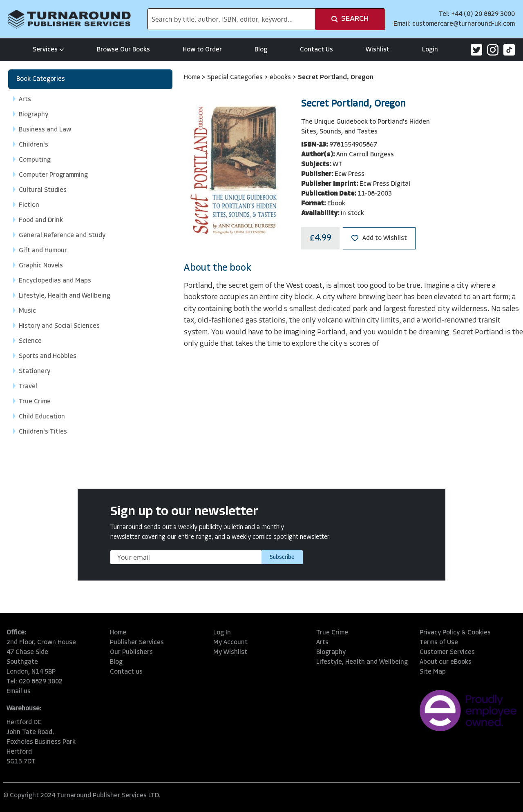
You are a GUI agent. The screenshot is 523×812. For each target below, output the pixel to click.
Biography (331, 652)
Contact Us (316, 50)
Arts (322, 643)
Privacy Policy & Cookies (455, 633)
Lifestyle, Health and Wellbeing (362, 662)
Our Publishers (131, 652)
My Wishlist (230, 652)
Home (193, 78)
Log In (222, 633)
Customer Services (447, 652)
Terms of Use (439, 643)
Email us (19, 692)
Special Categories (236, 78)
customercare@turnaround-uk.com (464, 24)
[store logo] (69, 19)
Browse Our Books (123, 50)
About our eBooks (446, 662)
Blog (261, 50)
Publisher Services (137, 643)
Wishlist (378, 50)
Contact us (126, 672)
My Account (230, 643)
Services (48, 50)
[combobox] (231, 19)
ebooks (281, 78)
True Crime (332, 633)
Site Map (433, 672)
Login (430, 50)
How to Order (202, 50)
